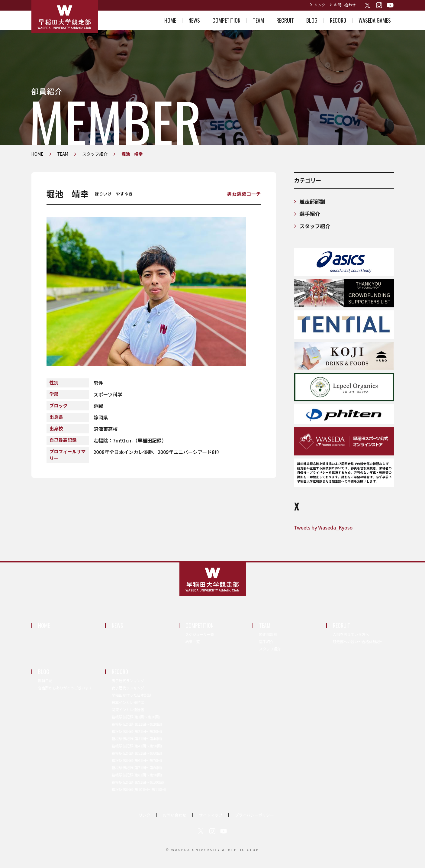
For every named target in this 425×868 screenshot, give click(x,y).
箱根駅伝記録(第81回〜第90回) (137, 775)
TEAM (258, 20)
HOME (170, 20)
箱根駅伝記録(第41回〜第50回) (137, 746)
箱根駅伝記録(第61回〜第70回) (137, 760)
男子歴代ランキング (128, 680)
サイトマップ (211, 815)
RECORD (338, 20)
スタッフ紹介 (315, 226)
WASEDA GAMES (375, 20)
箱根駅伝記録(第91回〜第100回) (138, 782)
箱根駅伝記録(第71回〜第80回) (137, 768)
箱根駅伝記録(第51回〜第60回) (137, 753)
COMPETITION (226, 20)
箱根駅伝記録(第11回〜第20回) (137, 724)
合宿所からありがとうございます (65, 688)
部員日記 (45, 680)
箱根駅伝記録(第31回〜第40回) (137, 738)
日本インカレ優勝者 (128, 702)
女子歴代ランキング (128, 688)
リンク (320, 5)
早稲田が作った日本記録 (132, 695)
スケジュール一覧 (200, 634)
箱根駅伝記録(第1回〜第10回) (136, 717)
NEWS (194, 20)
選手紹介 (310, 214)
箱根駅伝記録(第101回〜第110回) (139, 789)
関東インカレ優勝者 (128, 709)
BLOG (312, 20)
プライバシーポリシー (254, 815)
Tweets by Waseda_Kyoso (324, 527)
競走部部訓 (312, 201)
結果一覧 (193, 641)
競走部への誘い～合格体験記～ (358, 641)
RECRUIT (285, 20)
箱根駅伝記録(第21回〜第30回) (137, 731)
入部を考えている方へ (351, 634)
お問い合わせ (345, 5)
